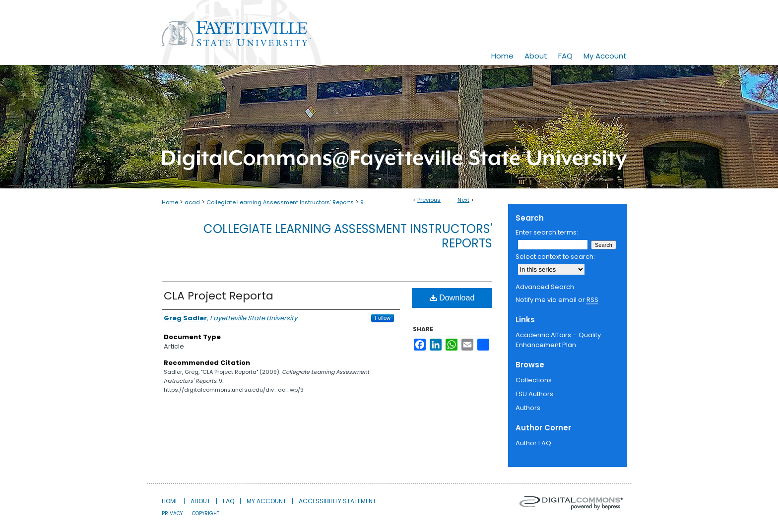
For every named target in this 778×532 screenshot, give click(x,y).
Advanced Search (545, 287)
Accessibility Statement (337, 501)
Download (452, 298)
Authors (528, 408)
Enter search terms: (547, 232)
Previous (429, 200)
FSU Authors (534, 394)
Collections (534, 380)
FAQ (228, 501)
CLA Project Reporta (219, 296)
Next (463, 200)
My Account (266, 501)
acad (192, 202)
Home (170, 202)
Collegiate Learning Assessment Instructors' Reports (280, 202)
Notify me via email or (557, 300)
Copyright (206, 513)
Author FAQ (533, 443)
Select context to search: (555, 257)
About (200, 501)
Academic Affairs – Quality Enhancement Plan (558, 340)
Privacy (172, 513)
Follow (383, 318)
